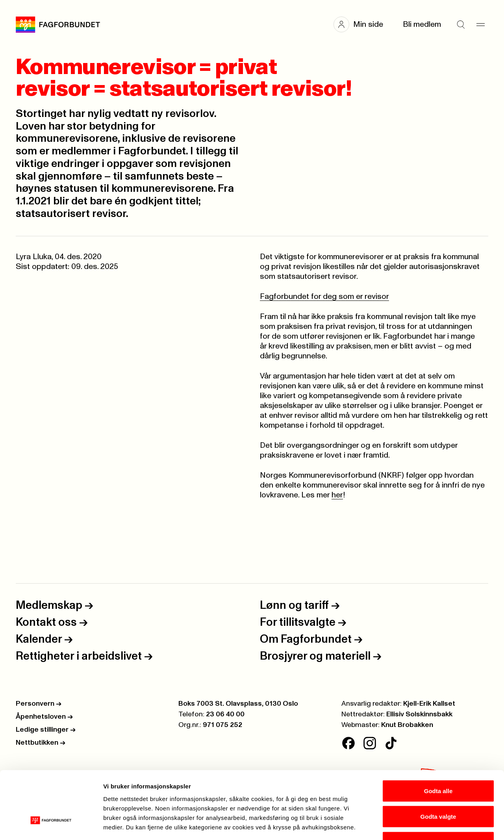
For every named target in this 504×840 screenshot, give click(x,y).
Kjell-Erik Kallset (429, 704)
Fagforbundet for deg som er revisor (324, 297)
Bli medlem (422, 24)
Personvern (39, 704)
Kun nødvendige (438, 788)
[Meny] (480, 24)
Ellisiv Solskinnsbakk (419, 714)
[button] (362, 24)
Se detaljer (423, 824)
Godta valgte (438, 763)
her (337, 495)
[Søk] (461, 24)
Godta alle (438, 737)
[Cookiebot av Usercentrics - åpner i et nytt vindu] (51, 825)
